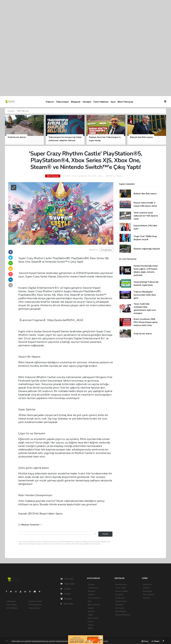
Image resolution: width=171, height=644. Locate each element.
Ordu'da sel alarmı (143, 334)
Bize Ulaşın (67, 604)
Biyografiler (148, 591)
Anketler (146, 588)
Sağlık (90, 615)
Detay (145, 641)
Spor (113, 102)
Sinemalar (119, 605)
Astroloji (146, 598)
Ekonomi (91, 611)
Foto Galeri (67, 579)
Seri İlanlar (120, 608)
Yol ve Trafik (120, 588)
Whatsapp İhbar (35, 605)
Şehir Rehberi (121, 611)
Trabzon (50, 102)
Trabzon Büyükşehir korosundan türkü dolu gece (145, 295)
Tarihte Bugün (121, 601)
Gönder (105, 534)
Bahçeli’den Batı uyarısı (145, 194)
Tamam (155, 641)
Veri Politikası (12, 608)
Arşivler (66, 594)
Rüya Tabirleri (148, 595)
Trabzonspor (62, 102)
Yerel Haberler (101, 102)
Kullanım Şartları (35, 601)
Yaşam (91, 625)
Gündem (87, 102)
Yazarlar (66, 589)
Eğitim (90, 628)
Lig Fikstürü (120, 598)
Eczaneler (119, 595)
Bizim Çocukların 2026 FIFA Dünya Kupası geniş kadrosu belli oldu (146, 322)
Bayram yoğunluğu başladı (147, 249)
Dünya (91, 621)
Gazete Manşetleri (123, 615)
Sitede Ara (147, 584)
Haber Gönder (35, 608)
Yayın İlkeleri (12, 605)
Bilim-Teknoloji (125, 102)
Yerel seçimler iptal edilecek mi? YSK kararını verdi (146, 216)
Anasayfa (11, 111)
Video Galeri (68, 584)
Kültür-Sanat (93, 618)
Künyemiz (66, 599)
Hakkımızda (11, 601)
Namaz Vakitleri (122, 591)
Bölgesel (76, 102)
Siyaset (91, 608)
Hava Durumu (121, 584)
